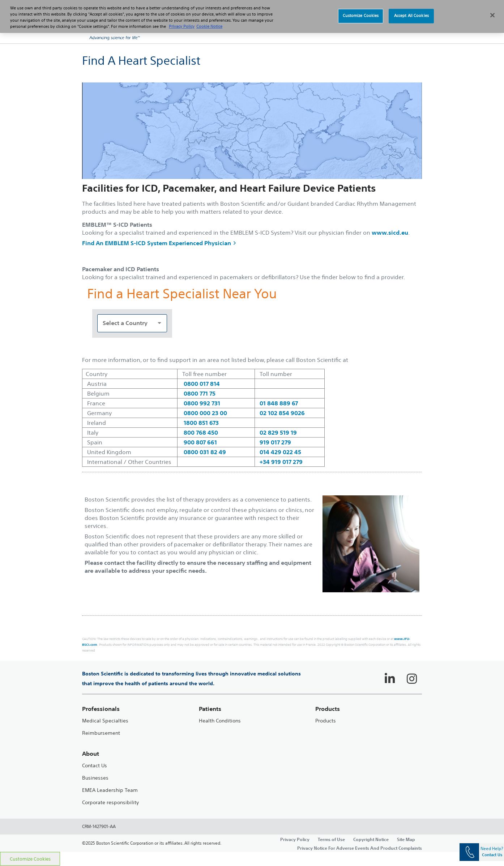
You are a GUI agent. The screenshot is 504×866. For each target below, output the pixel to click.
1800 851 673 (201, 423)
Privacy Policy (295, 839)
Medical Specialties (105, 721)
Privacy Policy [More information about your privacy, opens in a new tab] (182, 22)
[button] (407, 29)
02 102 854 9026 (282, 413)
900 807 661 (200, 442)
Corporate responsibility (110, 803)
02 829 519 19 (278, 432)
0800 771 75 (200, 393)
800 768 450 (201, 432)
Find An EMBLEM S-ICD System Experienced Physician (159, 243)
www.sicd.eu (390, 233)
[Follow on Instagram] (412, 679)
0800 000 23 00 (205, 413)
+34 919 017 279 (281, 462)
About (91, 754)
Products (326, 721)
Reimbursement (101, 733)
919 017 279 (275, 442)
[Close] (492, 11)
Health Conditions (220, 721)
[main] (252, 448)
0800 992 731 (202, 403)
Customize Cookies (30, 859)
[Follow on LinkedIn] (390, 679)
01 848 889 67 (279, 403)
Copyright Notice (371, 839)
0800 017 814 (202, 384)
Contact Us (95, 766)
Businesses (95, 778)
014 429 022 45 (280, 452)
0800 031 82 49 (205, 452)
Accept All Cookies (411, 12)
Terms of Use (331, 839)
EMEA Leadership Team (110, 790)
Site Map (406, 839)
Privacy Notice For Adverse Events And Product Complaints (360, 848)
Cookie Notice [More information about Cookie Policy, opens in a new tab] (209, 22)
